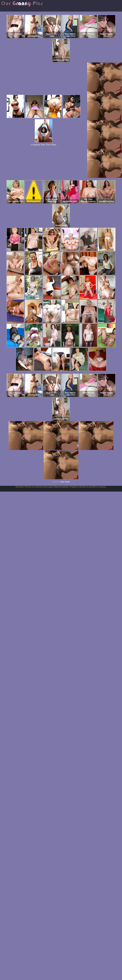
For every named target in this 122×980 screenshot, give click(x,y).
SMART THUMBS (65, 482)
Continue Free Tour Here (44, 145)
